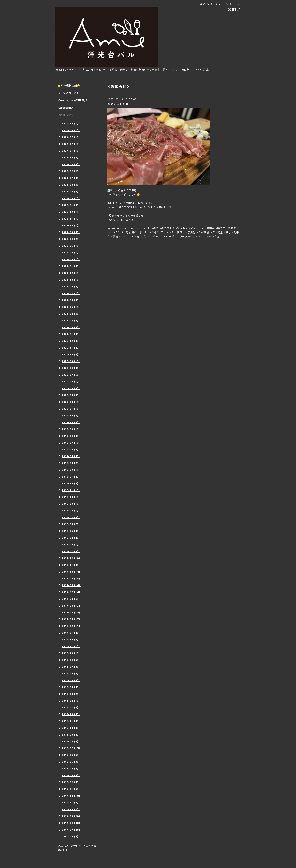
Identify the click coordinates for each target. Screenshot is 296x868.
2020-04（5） (71, 395)
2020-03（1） (71, 402)
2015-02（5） (71, 782)
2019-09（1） (71, 429)
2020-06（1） (71, 382)
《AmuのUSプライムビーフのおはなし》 (77, 848)
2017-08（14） (71, 585)
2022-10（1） (71, 225)
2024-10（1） (71, 124)
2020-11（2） (71, 348)
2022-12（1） (71, 212)
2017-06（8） (71, 599)
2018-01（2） (71, 551)
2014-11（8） (71, 803)
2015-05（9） (71, 762)
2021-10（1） (71, 280)
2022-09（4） (71, 232)
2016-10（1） (71, 653)
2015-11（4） (71, 721)
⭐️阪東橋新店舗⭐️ (69, 85)
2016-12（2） (71, 640)
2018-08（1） (71, 511)
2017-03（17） (71, 619)
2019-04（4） (71, 456)
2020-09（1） (71, 361)
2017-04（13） (71, 612)
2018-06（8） (71, 524)
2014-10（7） (71, 809)
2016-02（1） (71, 701)
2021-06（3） (71, 300)
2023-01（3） (71, 205)
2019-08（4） (71, 436)
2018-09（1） (71, 504)
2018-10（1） (71, 497)
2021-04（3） (71, 314)
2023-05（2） (71, 192)
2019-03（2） (71, 463)
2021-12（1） (71, 273)
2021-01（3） (71, 334)
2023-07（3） (71, 178)
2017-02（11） (71, 626)
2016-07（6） (71, 667)
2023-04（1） (71, 198)
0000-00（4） (71, 837)
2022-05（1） (71, 246)
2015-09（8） (71, 735)
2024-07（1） (71, 144)
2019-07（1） (71, 443)
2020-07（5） (71, 375)
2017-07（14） (71, 592)
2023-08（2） (71, 171)
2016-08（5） (71, 660)
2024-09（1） (71, 130)
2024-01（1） (71, 151)
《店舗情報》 (66, 108)
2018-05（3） (71, 531)
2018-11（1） (71, 490)
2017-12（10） (71, 558)
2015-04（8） (71, 769)
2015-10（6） (71, 728)
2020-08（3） (71, 368)
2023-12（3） (71, 158)
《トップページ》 (68, 93)
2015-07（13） (71, 748)
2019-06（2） (71, 450)
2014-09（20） (71, 816)
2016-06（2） (71, 674)
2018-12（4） (71, 483)
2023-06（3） (71, 185)
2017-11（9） (71, 565)
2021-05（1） (71, 307)
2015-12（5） (71, 714)
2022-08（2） (71, 239)
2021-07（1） (71, 293)
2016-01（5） (71, 708)
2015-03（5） (71, 775)
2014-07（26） (71, 830)
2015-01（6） (71, 789)
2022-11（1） (71, 219)
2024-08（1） (71, 137)
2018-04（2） (71, 538)
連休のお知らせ (118, 104)
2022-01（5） (71, 266)
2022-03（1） (71, 259)
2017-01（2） (71, 633)
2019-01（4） (71, 477)
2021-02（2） (71, 327)
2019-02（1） (71, 470)
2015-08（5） (71, 741)
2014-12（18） (71, 796)
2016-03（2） (71, 694)
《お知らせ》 (66, 115)
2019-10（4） (71, 422)
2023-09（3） (71, 164)
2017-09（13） (71, 579)
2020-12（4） (71, 341)
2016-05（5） (71, 680)
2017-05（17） (71, 606)
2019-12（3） (71, 416)
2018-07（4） (71, 517)
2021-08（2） (71, 287)
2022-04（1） (71, 253)
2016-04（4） (71, 687)
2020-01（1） (71, 409)
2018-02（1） (71, 545)
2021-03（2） (71, 321)
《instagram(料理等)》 (73, 100)
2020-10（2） (71, 354)
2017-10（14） (71, 572)
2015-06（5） (71, 755)
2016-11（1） (71, 646)
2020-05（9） (71, 388)
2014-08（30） (71, 823)
